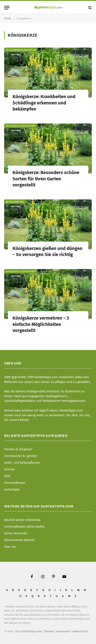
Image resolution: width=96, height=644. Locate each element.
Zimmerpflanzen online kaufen (24, 527)
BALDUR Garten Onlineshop (22, 520)
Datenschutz (80, 631)
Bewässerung (15, 202)
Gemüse (10, 469)
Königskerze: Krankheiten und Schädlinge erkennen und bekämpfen (44, 103)
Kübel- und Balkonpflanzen (22, 463)
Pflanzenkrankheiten (21, 50)
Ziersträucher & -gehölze (21, 456)
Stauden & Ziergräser (21, 126)
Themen (49, 631)
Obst (7, 476)
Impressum (63, 631)
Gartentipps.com (31, 631)
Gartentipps (12, 490)
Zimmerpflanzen (15, 483)
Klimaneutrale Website (19, 540)
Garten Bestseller (16, 533)
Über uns (10, 547)
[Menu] (7, 8)
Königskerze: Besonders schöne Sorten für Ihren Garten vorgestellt (46, 179)
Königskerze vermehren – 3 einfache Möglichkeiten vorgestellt (41, 324)
